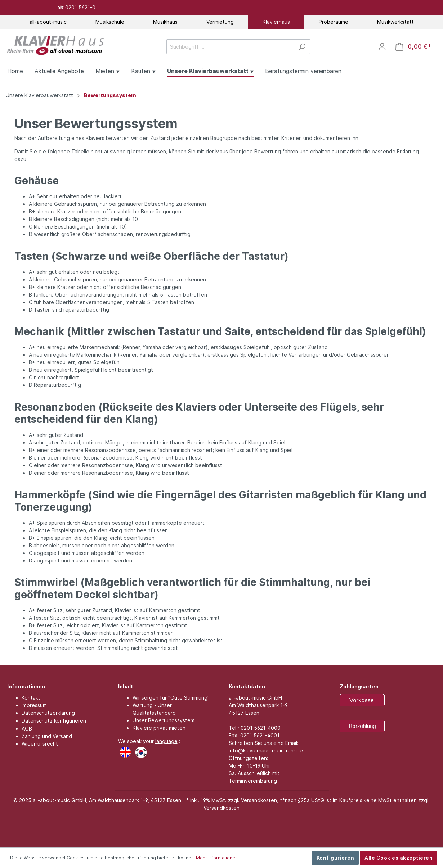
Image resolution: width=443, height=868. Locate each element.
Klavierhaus (276, 22)
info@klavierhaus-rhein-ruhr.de (266, 751)
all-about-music (48, 22)
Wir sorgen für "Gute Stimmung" (171, 698)
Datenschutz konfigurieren (54, 721)
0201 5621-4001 (260, 735)
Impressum (34, 705)
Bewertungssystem (110, 95)
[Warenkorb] (413, 47)
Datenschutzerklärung (48, 713)
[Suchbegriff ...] (230, 47)
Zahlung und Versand (47, 736)
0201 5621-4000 (261, 728)
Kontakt (31, 698)
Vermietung (220, 22)
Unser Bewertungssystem (164, 720)
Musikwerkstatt (395, 22)
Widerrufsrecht (40, 744)
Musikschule (110, 22)
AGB (27, 729)
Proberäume (334, 22)
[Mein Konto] (382, 46)
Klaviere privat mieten (159, 728)
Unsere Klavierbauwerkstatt (39, 95)
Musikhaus (165, 22)
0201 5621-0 (80, 7)
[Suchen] (302, 47)
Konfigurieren (335, 858)
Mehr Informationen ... (219, 858)
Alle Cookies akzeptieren (399, 858)
